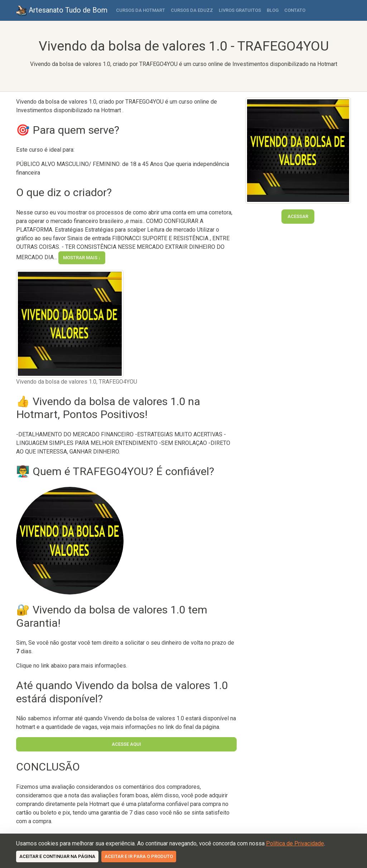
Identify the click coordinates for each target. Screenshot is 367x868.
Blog (273, 10)
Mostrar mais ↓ (82, 258)
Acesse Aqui (126, 744)
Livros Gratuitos (240, 10)
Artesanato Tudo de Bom (62, 11)
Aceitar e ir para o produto (139, 856)
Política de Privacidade (295, 843)
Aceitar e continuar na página (57, 856)
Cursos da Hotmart (141, 10)
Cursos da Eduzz (192, 10)
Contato (295, 10)
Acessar (298, 216)
